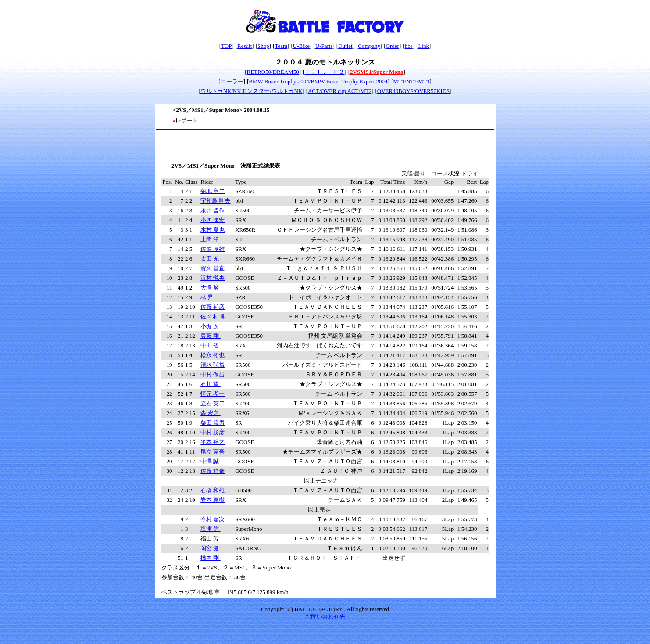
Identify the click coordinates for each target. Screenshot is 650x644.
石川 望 (211, 384)
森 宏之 (211, 413)
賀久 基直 (212, 268)
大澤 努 (211, 288)
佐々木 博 (212, 317)
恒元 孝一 (212, 394)
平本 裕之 (212, 442)
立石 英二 (212, 403)
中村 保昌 (212, 374)
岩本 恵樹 (212, 500)
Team (281, 46)
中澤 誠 (211, 461)
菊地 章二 (212, 191)
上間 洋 (211, 239)
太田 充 (211, 259)
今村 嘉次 (212, 519)
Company (369, 46)
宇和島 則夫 (215, 201)
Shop (263, 46)
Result (245, 46)
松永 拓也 (212, 355)
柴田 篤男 (212, 423)
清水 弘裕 (212, 365)
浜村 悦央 (212, 278)
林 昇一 (211, 297)
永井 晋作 (212, 210)
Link (423, 46)
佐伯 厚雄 (212, 249)
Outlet (345, 46)
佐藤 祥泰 (212, 471)
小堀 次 (211, 326)
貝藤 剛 (211, 336)
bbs (409, 46)
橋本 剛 (211, 558)
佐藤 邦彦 (212, 307)
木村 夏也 (212, 230)
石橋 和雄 (212, 490)
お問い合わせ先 (325, 617)
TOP (226, 46)
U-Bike (301, 46)
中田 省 (211, 345)
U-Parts (324, 46)
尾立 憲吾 (212, 452)
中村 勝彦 (212, 432)
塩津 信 (211, 529)
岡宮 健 (211, 548)
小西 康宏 (212, 220)
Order (393, 46)
